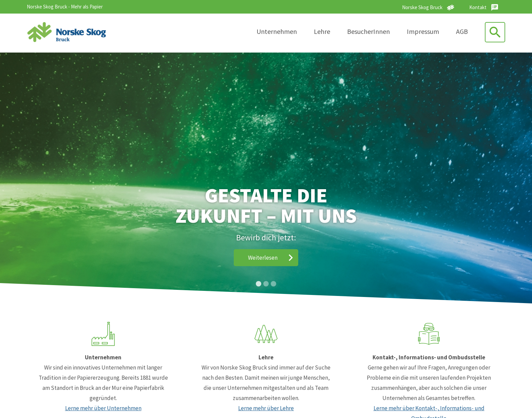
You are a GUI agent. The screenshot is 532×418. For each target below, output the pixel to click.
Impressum (423, 31)
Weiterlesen (263, 258)
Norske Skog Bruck (422, 7)
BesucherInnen (368, 31)
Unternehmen (277, 31)
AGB (462, 31)
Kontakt (478, 7)
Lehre (322, 31)
